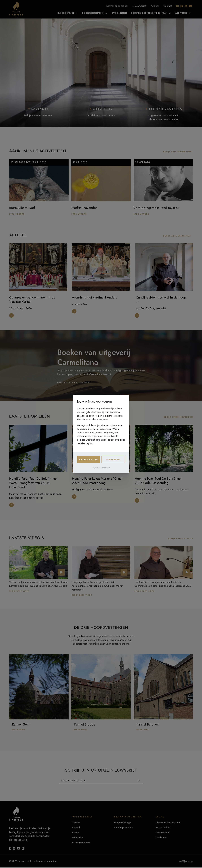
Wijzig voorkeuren (101, 468)
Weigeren (113, 459)
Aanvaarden (89, 459)
